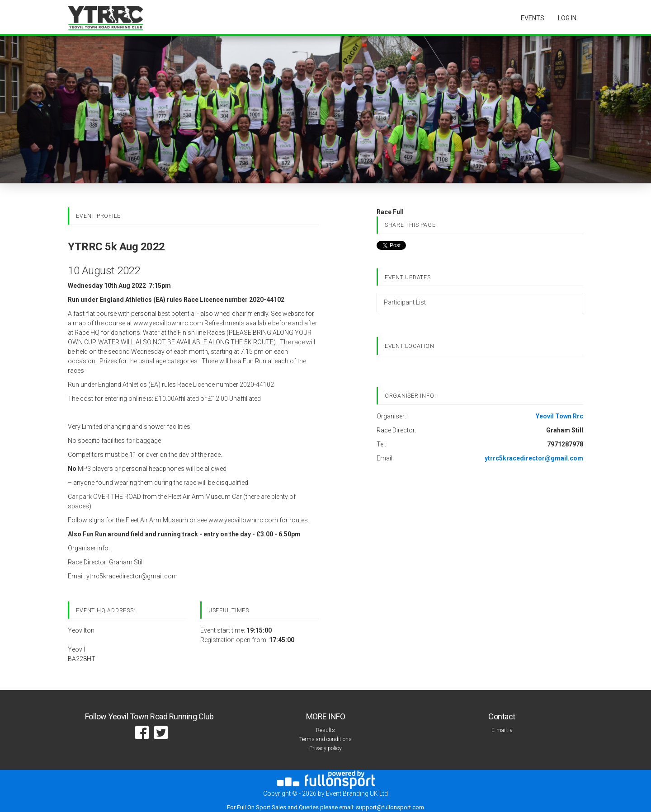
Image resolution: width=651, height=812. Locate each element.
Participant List (405, 302)
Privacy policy (325, 748)
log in (567, 18)
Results (325, 730)
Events (533, 18)
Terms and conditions (325, 739)
